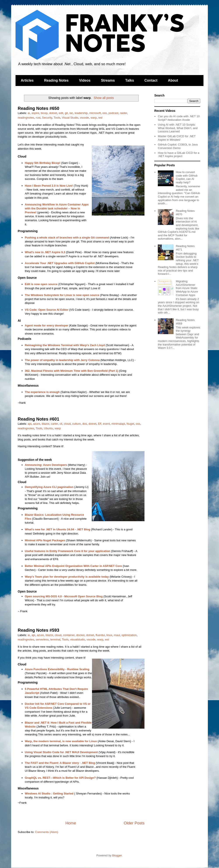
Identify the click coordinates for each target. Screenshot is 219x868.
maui (117, 635)
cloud (67, 424)
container (69, 635)
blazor (46, 424)
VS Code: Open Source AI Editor (47, 310)
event (106, 424)
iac (71, 113)
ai (29, 113)
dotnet (53, 113)
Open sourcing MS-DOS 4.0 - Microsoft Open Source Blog (64, 596)
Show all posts (104, 98)
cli (61, 424)
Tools (57, 118)
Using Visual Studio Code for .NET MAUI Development (61, 752)
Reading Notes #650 (38, 108)
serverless (42, 639)
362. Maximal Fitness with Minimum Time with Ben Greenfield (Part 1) (72, 371)
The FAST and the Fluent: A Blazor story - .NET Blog (60, 763)
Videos (85, 80)
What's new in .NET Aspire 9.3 (45, 252)
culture (76, 424)
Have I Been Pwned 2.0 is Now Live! (49, 186)
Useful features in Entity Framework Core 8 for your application (68, 551)
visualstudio (78, 639)
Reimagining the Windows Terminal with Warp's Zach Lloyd (65, 345)
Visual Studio (70, 118)
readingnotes (26, 118)
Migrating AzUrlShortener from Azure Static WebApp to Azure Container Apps (187, 288)
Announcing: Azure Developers (46, 465)
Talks (130, 80)
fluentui (100, 635)
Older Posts (134, 823)
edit (61, 113)
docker (80, 635)
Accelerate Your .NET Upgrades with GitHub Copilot (60, 263)
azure (37, 424)
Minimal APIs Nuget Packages (45, 540)
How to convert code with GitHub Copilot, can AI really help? (187, 177)
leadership (81, 113)
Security (47, 118)
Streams (108, 80)
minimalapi (118, 424)
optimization (129, 635)
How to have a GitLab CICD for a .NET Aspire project (179, 155)
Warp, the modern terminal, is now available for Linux (61, 741)
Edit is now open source (41, 284)
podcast (113, 113)
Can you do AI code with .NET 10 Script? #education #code (179, 118)
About (173, 80)
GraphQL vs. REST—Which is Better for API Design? (60, 778)
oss (105, 113)
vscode (84, 118)
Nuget (130, 424)
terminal (55, 639)
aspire (35, 113)
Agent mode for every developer (47, 325)
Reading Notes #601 (38, 419)
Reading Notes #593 (38, 630)
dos (85, 424)
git (66, 113)
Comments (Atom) (47, 832)
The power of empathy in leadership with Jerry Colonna (62, 360)
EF (100, 424)
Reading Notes (56, 80)
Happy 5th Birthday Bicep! (43, 163)
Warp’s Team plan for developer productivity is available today (67, 577)
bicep (44, 113)
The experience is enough (42, 392)
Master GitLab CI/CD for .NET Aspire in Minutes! (177, 138)
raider (124, 113)
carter (55, 424)
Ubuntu (49, 428)
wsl (100, 118)
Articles (27, 80)
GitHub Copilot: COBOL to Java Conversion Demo (178, 146)
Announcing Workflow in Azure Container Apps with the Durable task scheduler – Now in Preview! (57, 208)
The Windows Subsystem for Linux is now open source (62, 295)
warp (94, 118)
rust (38, 118)
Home (71, 823)
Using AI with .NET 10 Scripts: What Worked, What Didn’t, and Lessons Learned (178, 128)
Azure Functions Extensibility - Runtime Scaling (57, 669)
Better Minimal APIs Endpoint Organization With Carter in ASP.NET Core (73, 566)
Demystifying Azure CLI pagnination (49, 487)
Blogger (117, 855)
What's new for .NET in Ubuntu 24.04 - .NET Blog (58, 529)
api (30, 424)
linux (109, 635)
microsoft (95, 113)
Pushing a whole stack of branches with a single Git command (67, 238)
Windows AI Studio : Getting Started (49, 793)
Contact (151, 80)
